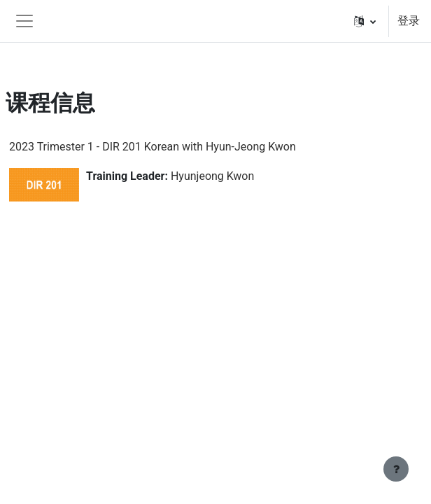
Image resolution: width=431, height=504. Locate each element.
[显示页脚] (396, 469)
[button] (365, 21)
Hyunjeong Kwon (212, 176)
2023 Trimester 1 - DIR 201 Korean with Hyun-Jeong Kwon (153, 147)
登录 (409, 21)
